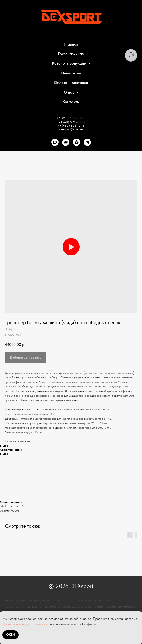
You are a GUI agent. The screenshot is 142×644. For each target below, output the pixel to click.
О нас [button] (70, 92)
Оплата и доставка (71, 83)
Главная (71, 44)
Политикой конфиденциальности (26, 624)
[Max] (55, 142)
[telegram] (87, 142)
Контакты (71, 102)
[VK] (77, 142)
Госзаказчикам (71, 54)
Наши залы (71, 73)
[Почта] (66, 142)
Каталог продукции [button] (70, 63)
